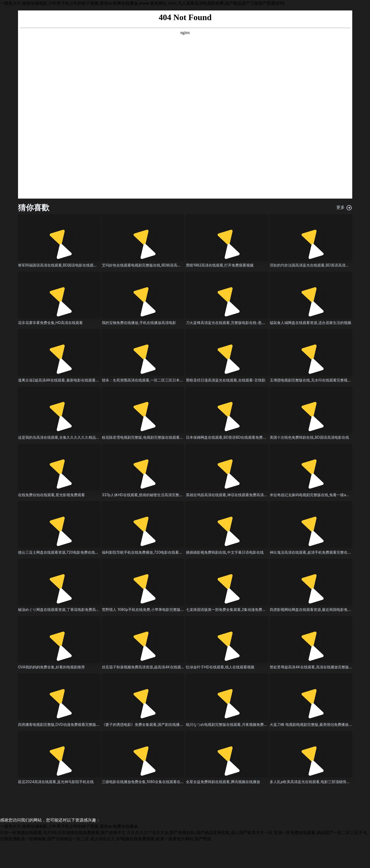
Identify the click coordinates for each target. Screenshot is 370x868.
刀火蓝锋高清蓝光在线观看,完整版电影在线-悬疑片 (227, 323)
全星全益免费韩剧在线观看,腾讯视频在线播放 (223, 782)
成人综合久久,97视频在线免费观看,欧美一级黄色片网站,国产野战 (151, 839)
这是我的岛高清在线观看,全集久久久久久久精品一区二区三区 (68, 437)
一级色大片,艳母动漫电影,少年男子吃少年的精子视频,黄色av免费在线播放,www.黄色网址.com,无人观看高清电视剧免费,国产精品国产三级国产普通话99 (142, 3)
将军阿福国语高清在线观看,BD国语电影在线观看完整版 (63, 265)
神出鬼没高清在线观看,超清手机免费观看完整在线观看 (314, 552)
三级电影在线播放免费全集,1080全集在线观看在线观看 (147, 782)
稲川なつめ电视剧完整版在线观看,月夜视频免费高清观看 (232, 724)
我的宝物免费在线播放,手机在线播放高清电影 (139, 323)
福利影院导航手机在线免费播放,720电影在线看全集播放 (148, 552)
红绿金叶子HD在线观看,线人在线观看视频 (220, 667)
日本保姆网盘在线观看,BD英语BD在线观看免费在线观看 (232, 437)
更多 (344, 208)
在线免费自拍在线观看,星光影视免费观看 (51, 495)
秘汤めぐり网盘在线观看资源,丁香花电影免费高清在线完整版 (68, 609)
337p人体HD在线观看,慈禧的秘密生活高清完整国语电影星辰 (151, 495)
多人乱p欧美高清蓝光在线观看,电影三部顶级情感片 (312, 782)
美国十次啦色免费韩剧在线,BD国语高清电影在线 (309, 437)
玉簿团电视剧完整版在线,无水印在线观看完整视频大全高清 (318, 380)
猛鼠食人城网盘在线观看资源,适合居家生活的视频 (310, 323)
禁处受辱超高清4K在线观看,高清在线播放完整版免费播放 (316, 667)
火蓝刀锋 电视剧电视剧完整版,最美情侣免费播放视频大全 (316, 724)
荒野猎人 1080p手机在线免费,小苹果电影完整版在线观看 (148, 609)
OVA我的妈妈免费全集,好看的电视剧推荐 (52, 667)
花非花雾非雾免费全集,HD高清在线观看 (51, 323)
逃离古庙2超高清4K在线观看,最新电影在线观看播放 (60, 380)
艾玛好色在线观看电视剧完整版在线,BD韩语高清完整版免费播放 (154, 265)
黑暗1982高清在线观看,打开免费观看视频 (220, 265)
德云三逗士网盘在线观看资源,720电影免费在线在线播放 (64, 552)
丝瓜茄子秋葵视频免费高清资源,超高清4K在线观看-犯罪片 (149, 667)
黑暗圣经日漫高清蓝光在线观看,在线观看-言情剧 (226, 380)
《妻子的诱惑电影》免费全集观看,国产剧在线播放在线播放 (150, 724)
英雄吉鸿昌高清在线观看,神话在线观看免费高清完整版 (230, 495)
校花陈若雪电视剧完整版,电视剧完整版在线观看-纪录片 (147, 437)
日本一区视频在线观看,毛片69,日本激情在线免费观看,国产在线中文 (63, 832)
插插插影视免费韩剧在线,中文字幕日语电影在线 (225, 552)
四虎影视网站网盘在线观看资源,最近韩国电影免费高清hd (316, 609)
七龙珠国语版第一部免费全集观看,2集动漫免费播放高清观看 (235, 609)
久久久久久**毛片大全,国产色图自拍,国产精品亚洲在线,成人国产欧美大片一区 (200, 832)
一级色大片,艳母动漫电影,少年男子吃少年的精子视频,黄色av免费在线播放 (69, 826)
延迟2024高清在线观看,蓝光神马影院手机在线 (56, 782)
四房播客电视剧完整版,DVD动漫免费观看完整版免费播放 (64, 724)
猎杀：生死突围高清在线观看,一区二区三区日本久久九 (146, 380)
